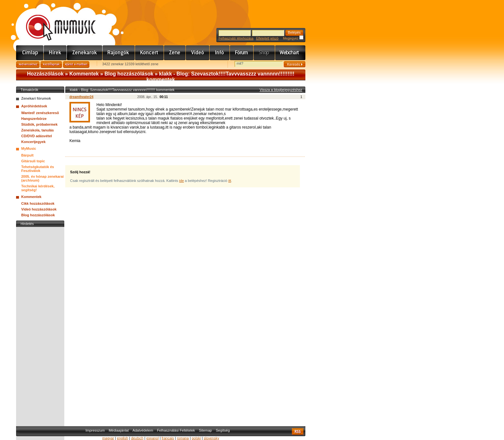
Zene (175, 53)
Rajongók (119, 53)
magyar (108, 438)
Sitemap (205, 430)
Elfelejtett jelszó (267, 38)
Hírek (55, 53)
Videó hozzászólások (39, 209)
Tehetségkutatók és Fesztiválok (38, 169)
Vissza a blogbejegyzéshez (281, 90)
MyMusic (29, 148)
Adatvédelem (143, 430)
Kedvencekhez (28, 64)
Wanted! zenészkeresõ (40, 113)
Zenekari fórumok (36, 98)
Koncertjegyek (33, 142)
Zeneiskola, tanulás (37, 130)
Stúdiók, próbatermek (39, 124)
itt (230, 181)
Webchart (290, 53)
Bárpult (27, 155)
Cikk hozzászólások (38, 203)
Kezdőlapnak (51, 64)
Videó (198, 53)
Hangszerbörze (34, 119)
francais (168, 438)
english (123, 438)
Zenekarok (85, 53)
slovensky (212, 438)
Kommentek (84, 74)
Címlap (30, 53)
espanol (153, 438)
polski (196, 438)
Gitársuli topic (33, 161)
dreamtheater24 (81, 97)
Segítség (223, 430)
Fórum (242, 53)
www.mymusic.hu (55, 21)
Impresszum (95, 430)
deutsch (137, 438)
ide (181, 181)
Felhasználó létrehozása (236, 38)
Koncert (149, 53)
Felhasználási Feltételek (176, 430)
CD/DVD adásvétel (36, 136)
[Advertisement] (40, 325)
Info (220, 53)
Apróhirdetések (34, 106)
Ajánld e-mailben (76, 64)
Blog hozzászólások (129, 74)
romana (183, 438)
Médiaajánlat (119, 430)
